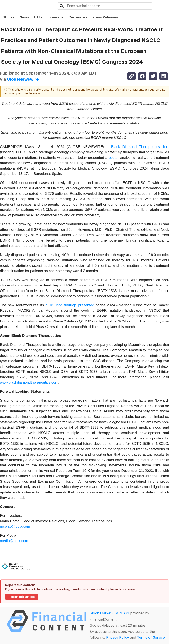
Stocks (8, 17)
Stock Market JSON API (109, 613)
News (24, 17)
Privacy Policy (118, 637)
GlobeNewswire (23, 79)
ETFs (38, 17)
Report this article (22, 597)
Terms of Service (151, 637)
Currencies (78, 17)
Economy (55, 17)
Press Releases (105, 17)
